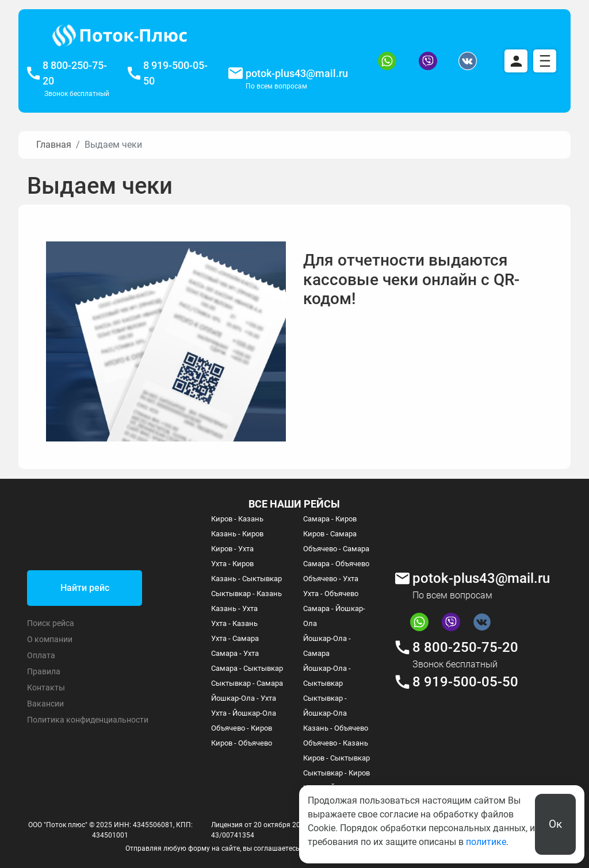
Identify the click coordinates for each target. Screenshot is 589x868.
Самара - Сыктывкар (247, 668)
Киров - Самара (330, 534)
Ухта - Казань (234, 623)
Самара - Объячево (336, 564)
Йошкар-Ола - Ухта (244, 698)
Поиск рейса (51, 623)
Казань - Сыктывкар (246, 579)
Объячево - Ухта (331, 579)
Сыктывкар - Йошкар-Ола (325, 706)
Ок (555, 824)
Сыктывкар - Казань (246, 594)
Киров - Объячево (242, 743)
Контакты (46, 688)
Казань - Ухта (234, 608)
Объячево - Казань (336, 743)
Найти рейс (85, 588)
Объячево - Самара (336, 549)
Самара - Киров (330, 519)
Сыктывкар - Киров (336, 773)
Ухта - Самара (235, 638)
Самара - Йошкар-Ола (334, 616)
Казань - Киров (237, 534)
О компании (50, 639)
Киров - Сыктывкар (336, 758)
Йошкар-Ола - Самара (327, 646)
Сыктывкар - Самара (247, 683)
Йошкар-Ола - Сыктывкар (327, 676)
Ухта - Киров (232, 564)
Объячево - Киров (242, 728)
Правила (44, 671)
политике (486, 842)
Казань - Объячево (336, 728)
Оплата (41, 655)
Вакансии (45, 704)
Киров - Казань (237, 519)
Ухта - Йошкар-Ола (244, 713)
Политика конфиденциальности (88, 720)
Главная (54, 145)
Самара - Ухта (235, 653)
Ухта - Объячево (331, 594)
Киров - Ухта (232, 549)
